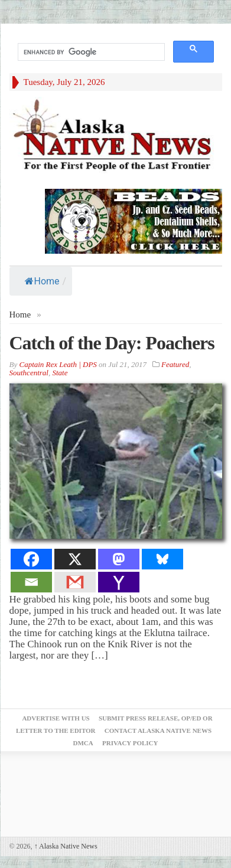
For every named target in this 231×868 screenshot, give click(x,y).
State (60, 373)
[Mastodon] (119, 559)
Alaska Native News (66, 846)
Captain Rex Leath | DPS (58, 364)
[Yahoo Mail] (119, 582)
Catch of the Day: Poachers (112, 343)
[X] (75, 559)
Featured (175, 364)
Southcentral (29, 373)
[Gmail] (75, 582)
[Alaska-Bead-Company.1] (134, 220)
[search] (90, 52)
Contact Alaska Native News (158, 731)
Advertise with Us (56, 718)
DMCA (83, 743)
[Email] (31, 582)
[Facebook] (31, 559)
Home (42, 281)
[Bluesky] (162, 559)
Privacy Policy (130, 743)
